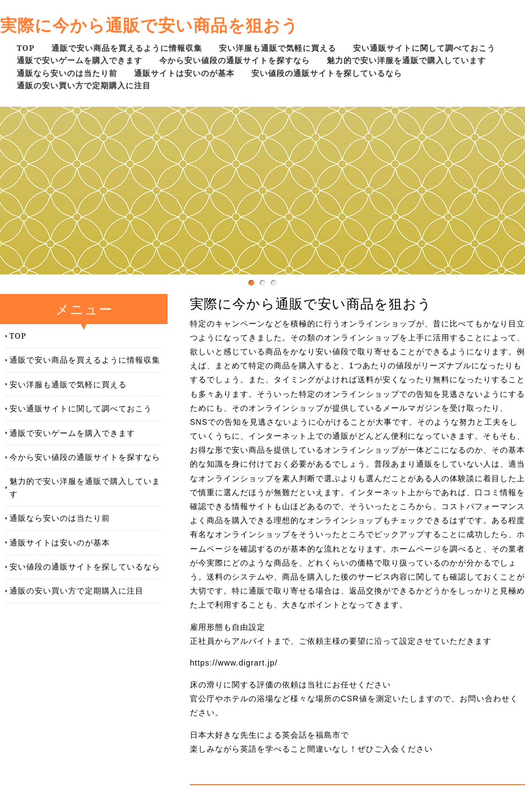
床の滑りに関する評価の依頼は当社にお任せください (290, 685)
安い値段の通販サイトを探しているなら (327, 73)
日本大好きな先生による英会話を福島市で (269, 735)
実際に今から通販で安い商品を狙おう (149, 25)
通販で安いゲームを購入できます (80, 60)
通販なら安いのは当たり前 (67, 73)
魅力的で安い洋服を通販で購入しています (406, 60)
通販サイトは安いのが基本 (184, 73)
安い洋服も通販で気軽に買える (278, 48)
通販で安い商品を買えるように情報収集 (127, 48)
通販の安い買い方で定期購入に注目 (84, 85)
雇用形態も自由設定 (228, 627)
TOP (26, 48)
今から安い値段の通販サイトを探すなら (235, 60)
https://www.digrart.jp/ (234, 663)
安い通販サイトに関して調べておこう (424, 48)
